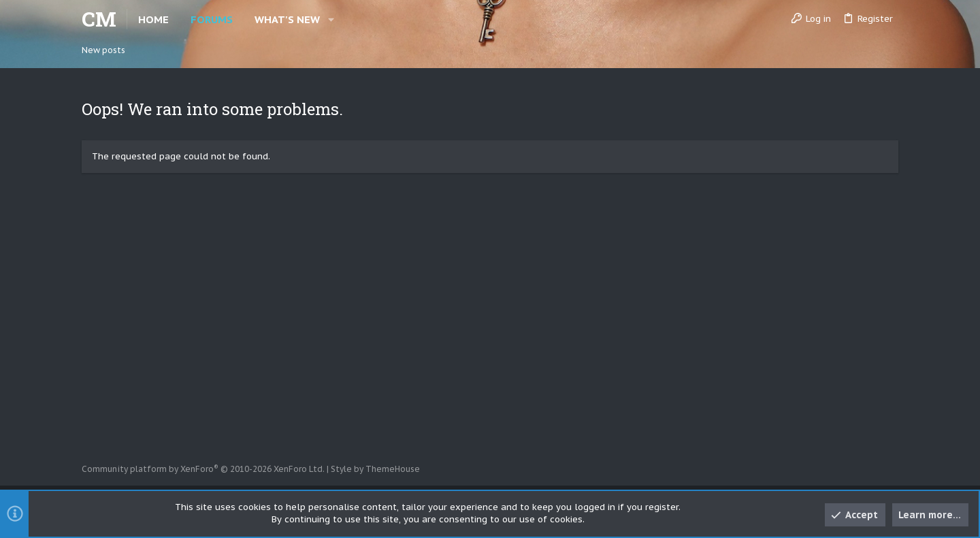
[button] (331, 19)
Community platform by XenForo (203, 469)
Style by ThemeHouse (375, 469)
